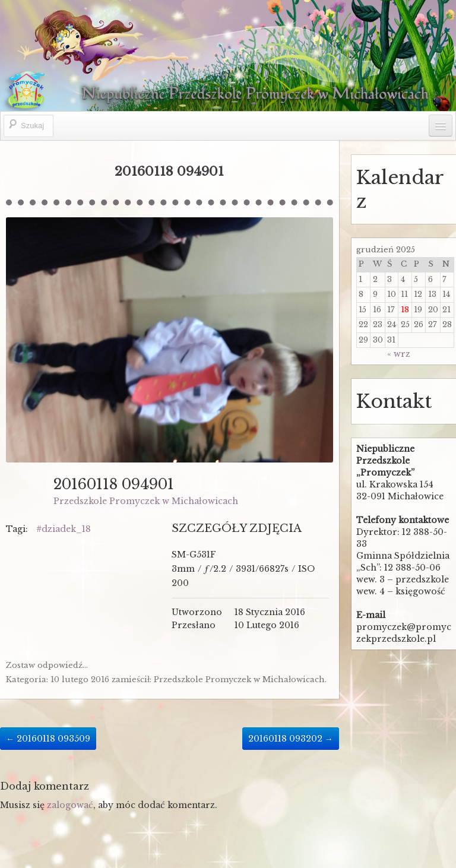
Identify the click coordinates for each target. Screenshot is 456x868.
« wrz (399, 354)
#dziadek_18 (64, 529)
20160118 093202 (291, 739)
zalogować (70, 805)
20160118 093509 (48, 739)
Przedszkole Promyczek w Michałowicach (146, 501)
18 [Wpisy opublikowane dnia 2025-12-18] (405, 310)
